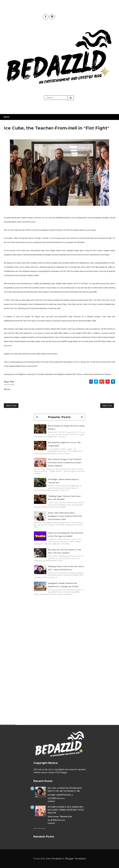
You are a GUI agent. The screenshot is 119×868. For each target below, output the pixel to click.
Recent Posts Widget (39, 828)
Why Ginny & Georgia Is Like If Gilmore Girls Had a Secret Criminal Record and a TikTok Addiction (65, 462)
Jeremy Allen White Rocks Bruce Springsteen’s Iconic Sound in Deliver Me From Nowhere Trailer (65, 516)
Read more (61, 798)
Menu (7, 117)
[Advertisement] (59, 618)
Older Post (107, 406)
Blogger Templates (76, 859)
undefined (51, 801)
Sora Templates (54, 859)
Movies (12, 133)
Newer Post (11, 406)
